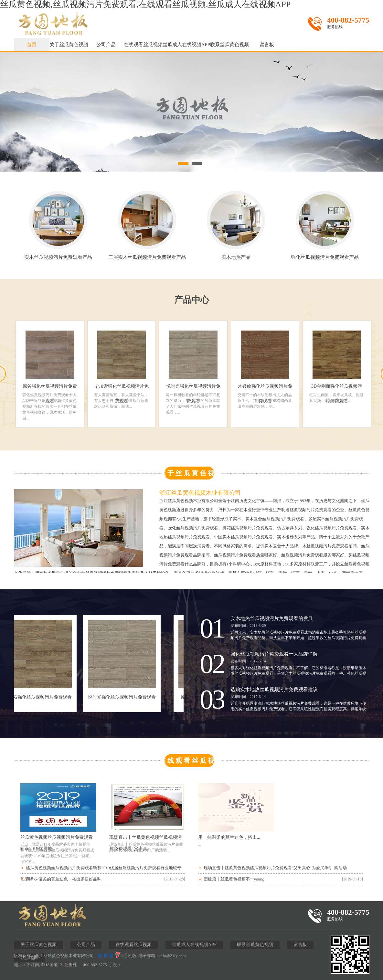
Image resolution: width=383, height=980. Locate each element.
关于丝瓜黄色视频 (69, 45)
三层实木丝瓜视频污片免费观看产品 (147, 255)
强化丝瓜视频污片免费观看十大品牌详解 (274, 654)
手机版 (130, 956)
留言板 (267, 45)
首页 (32, 45)
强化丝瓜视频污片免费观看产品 (325, 255)
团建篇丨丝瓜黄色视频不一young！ (234, 879)
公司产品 (106, 45)
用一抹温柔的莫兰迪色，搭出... (229, 837)
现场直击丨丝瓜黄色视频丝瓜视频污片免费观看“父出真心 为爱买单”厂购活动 (275, 868)
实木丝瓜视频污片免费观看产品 (58, 255)
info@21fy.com (173, 956)
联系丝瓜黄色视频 (229, 45)
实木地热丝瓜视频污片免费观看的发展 (272, 618)
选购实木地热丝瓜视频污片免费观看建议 (274, 690)
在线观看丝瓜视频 (143, 45)
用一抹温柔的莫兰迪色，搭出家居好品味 (64, 879)
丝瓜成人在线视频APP (186, 45)
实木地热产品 (236, 255)
